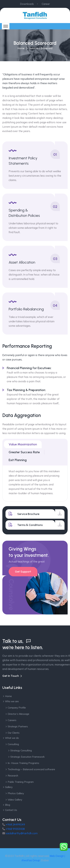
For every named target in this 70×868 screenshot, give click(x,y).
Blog (8, 805)
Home (21, 48)
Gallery (9, 787)
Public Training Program (21, 782)
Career (46, 4)
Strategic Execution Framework (27, 757)
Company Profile (17, 708)
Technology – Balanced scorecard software (31, 769)
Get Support (23, 572)
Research (13, 776)
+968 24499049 (15, 825)
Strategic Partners (18, 726)
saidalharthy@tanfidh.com (22, 833)
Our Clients (14, 733)
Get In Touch (11, 676)
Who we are (12, 701)
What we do (12, 738)
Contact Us (11, 810)
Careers (12, 720)
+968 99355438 (15, 829)
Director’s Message (18, 714)
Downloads (27, 4)
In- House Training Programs (23, 763)
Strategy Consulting (21, 750)
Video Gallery (15, 800)
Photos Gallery (16, 793)
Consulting (13, 744)
